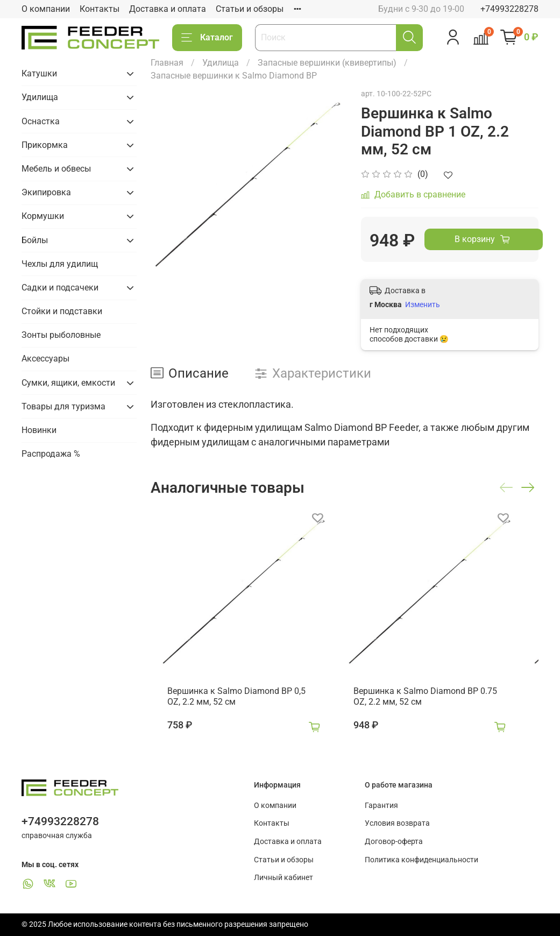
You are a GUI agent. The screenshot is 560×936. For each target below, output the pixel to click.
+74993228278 (509, 9)
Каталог (207, 38)
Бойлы (35, 240)
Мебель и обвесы (56, 169)
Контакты (100, 9)
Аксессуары (45, 359)
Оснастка (41, 121)
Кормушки (43, 216)
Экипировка (46, 192)
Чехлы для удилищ (60, 264)
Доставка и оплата (168, 9)
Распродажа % (51, 454)
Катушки (39, 73)
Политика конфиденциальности (421, 860)
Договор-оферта (394, 842)
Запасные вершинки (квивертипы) (327, 63)
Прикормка (45, 145)
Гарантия (381, 806)
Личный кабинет (283, 878)
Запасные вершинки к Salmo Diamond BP (234, 76)
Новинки (39, 430)
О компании (46, 9)
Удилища (221, 63)
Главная (167, 63)
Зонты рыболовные (61, 335)
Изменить (423, 304)
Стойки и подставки (62, 311)
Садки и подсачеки (60, 288)
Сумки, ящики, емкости (68, 383)
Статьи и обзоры (250, 9)
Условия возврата (397, 823)
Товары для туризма (63, 406)
